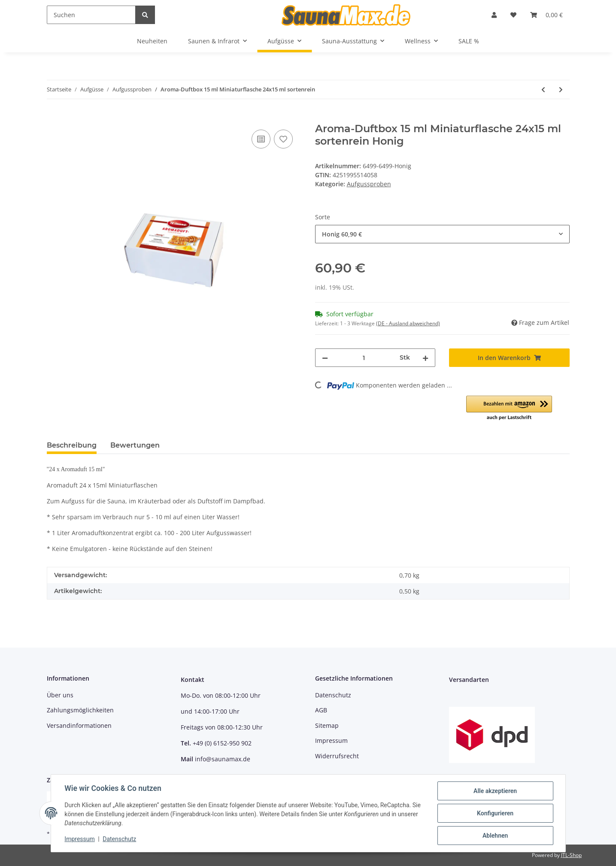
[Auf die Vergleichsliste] (261, 139)
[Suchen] (91, 15)
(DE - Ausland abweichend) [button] (408, 323)
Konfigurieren (495, 813)
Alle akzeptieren (495, 791)
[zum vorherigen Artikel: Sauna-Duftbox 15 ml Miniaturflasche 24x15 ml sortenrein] (543, 89)
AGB (321, 710)
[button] (494, 15)
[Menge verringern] (325, 358)
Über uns (60, 695)
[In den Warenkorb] (54, 118)
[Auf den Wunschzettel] (283, 139)
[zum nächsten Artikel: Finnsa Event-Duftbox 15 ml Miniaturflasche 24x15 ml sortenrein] (561, 89)
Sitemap (327, 725)
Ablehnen (495, 836)
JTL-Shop (571, 855)
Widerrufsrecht (337, 756)
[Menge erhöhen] (425, 358)
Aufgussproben (369, 184)
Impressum (331, 740)
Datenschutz (333, 695)
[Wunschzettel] (513, 15)
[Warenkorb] (546, 15)
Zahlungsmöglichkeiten (80, 710)
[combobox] (442, 234)
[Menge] (364, 358)
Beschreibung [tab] (72, 445)
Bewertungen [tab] (135, 445)
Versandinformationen (79, 725)
